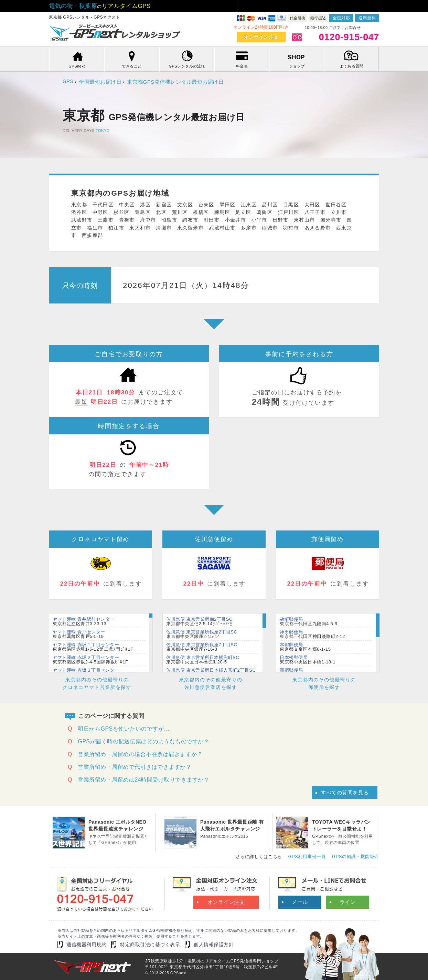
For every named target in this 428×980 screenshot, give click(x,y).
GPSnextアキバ (116, 33)
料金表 (242, 66)
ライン (348, 902)
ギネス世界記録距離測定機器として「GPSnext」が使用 (120, 832)
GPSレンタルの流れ (187, 66)
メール (300, 902)
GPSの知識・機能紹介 (356, 857)
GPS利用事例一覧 (307, 857)
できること (132, 66)
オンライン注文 (261, 37)
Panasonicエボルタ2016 (232, 829)
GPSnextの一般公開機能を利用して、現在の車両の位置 (344, 832)
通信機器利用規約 (86, 945)
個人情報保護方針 (214, 945)
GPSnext (77, 66)
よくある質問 (351, 66)
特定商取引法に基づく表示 (150, 945)
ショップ (297, 66)
